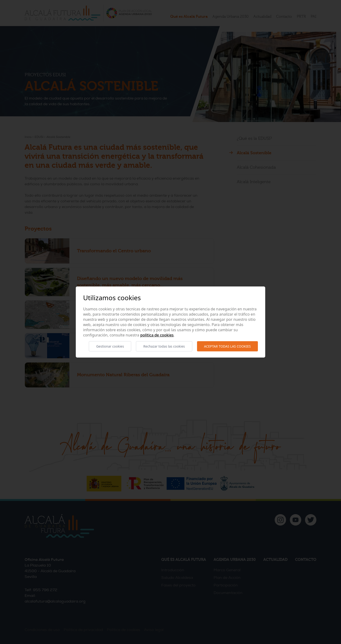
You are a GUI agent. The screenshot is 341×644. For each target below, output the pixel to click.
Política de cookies (157, 335)
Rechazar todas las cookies (164, 346)
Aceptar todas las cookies (227, 346)
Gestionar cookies (110, 346)
